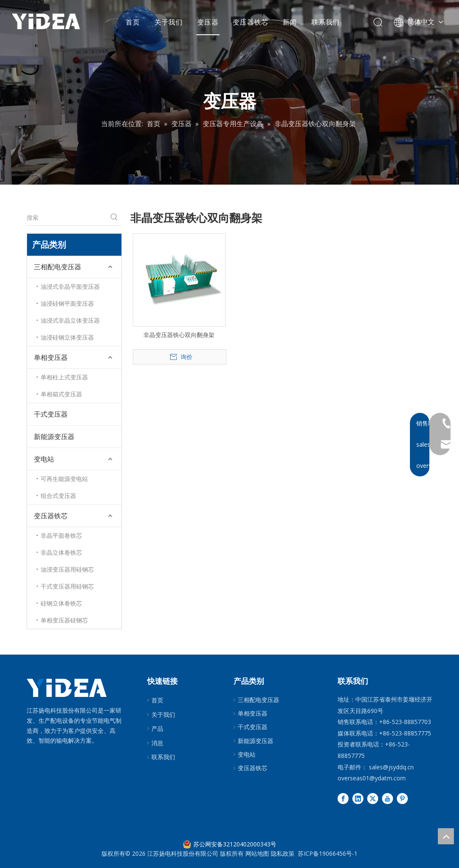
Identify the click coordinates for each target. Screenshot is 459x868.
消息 (157, 743)
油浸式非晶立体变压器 (70, 320)
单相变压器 (51, 357)
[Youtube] (388, 799)
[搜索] (67, 218)
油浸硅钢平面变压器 (67, 303)
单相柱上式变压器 (64, 377)
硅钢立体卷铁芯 (61, 603)
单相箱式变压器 (61, 394)
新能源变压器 (54, 437)
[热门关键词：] (114, 218)
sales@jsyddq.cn (391, 767)
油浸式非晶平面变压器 (70, 286)
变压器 (209, 23)
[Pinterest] (402, 799)
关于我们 (169, 23)
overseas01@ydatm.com (372, 778)
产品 (157, 728)
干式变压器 (51, 414)
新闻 (291, 23)
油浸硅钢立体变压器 (67, 337)
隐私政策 (283, 853)
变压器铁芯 (252, 23)
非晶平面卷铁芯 (61, 535)
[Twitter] (373, 799)
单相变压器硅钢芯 (64, 620)
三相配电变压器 (58, 267)
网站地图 (257, 853)
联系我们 (326, 23)
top (446, 836)
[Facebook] (343, 799)
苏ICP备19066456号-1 (328, 853)
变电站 (44, 459)
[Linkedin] (358, 799)
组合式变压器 (58, 496)
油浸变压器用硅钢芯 (67, 569)
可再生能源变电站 (64, 479)
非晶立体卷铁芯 (61, 552)
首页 (134, 23)
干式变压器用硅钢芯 (67, 586)
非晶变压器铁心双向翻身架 (179, 335)
